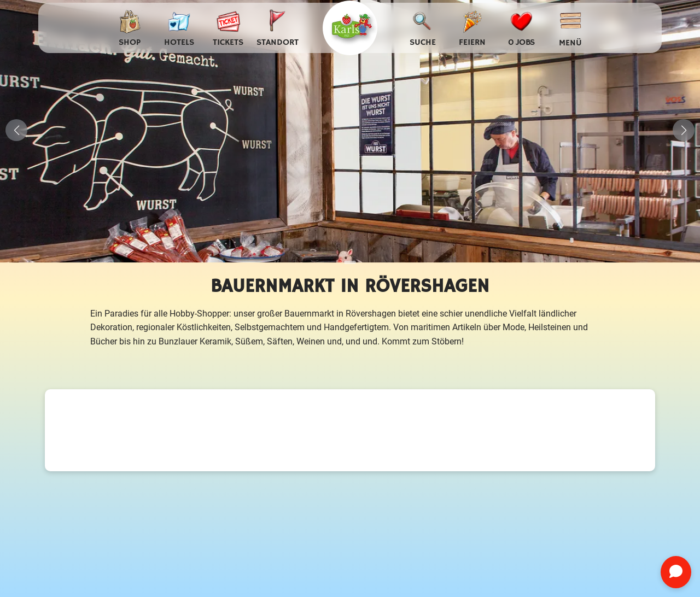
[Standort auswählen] (277, 28)
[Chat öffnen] (676, 572)
